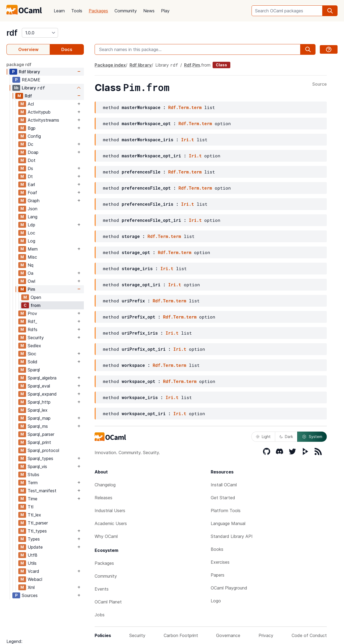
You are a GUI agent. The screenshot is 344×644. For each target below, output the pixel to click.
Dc (31, 144)
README (31, 80)
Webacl (35, 579)
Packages (98, 11)
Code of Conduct (309, 635)
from (36, 305)
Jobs (100, 615)
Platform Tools (226, 511)
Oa (31, 273)
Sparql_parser (41, 434)
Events (102, 589)
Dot (32, 160)
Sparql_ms (38, 426)
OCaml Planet (108, 602)
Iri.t (188, 140)
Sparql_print (39, 442)
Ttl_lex (34, 515)
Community (126, 11)
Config (34, 136)
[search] (330, 11)
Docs (67, 49)
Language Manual (228, 523)
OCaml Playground (229, 588)
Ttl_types (37, 531)
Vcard (33, 571)
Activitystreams (43, 120)
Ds (30, 168)
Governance (228, 635)
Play (165, 11)
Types (34, 539)
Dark (286, 437)
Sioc (32, 354)
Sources (30, 595)
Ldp (31, 225)
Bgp (32, 128)
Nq (31, 265)
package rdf (19, 64)
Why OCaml (106, 536)
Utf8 (33, 555)
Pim (31, 289)
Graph (34, 201)
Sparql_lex (38, 410)
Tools (77, 11)
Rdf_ (32, 321)
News (149, 11)
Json (33, 209)
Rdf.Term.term (185, 107)
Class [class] (221, 65)
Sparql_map (39, 418)
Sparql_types (40, 458)
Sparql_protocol (43, 450)
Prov (32, 313)
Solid (33, 362)
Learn (59, 11)
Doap (33, 152)
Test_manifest (42, 491)
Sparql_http (39, 402)
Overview (28, 49)
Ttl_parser (38, 523)
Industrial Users (110, 511)
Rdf (28, 96)
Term (33, 483)
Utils (32, 563)
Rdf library (29, 72)
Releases (103, 498)
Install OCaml (224, 485)
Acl (31, 104)
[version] (40, 33)
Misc (32, 257)
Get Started (223, 498)
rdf (12, 33)
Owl (31, 281)
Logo (216, 601)
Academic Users (111, 523)
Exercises (220, 562)
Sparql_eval (39, 386)
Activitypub (39, 112)
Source (320, 84)
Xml (31, 587)
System (312, 437)
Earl (31, 184)
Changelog (105, 485)
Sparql (34, 370)
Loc (31, 233)
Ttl (31, 507)
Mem (33, 249)
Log (31, 241)
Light (263, 437)
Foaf (32, 193)
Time (33, 499)
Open (36, 297)
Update (35, 547)
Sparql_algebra (42, 378)
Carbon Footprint (181, 635)
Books (217, 549)
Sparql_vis (37, 466)
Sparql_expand (42, 394)
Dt (30, 176)
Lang (33, 217)
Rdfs (33, 330)
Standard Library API (232, 536)
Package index (110, 65)
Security (36, 338)
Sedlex (34, 346)
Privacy (266, 635)
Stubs (33, 475)
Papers (218, 575)
